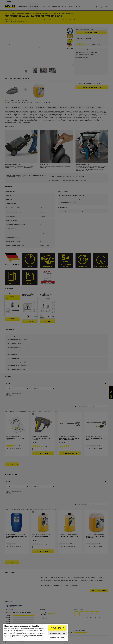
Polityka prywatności (18, 637)
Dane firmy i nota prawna (31, 637)
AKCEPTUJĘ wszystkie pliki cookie (57, 628)
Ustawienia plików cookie (57, 638)
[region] (35, 632)
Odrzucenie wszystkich (57, 633)
